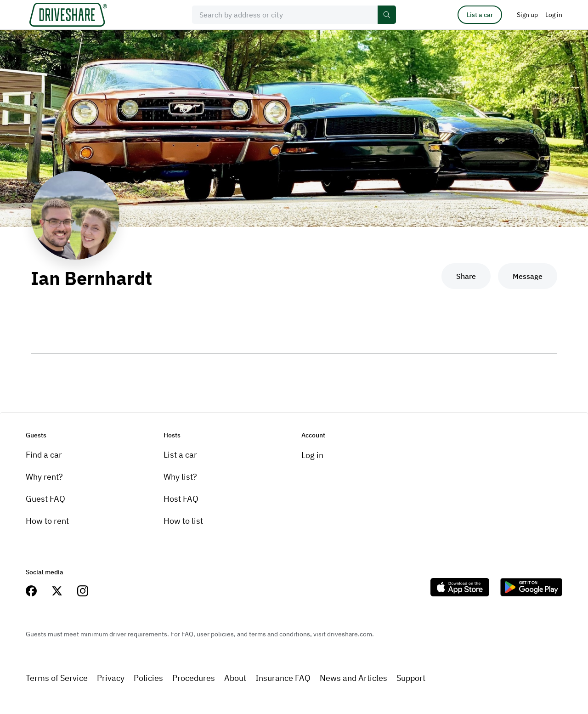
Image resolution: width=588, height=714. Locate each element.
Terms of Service (57, 678)
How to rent (47, 521)
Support (411, 678)
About (235, 678)
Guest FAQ (45, 499)
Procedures (194, 678)
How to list (183, 521)
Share (466, 276)
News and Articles (353, 678)
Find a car (44, 455)
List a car (480, 15)
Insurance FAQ (283, 678)
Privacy (111, 678)
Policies (148, 678)
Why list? (180, 477)
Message (528, 276)
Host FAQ (181, 499)
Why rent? (44, 477)
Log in (312, 455)
